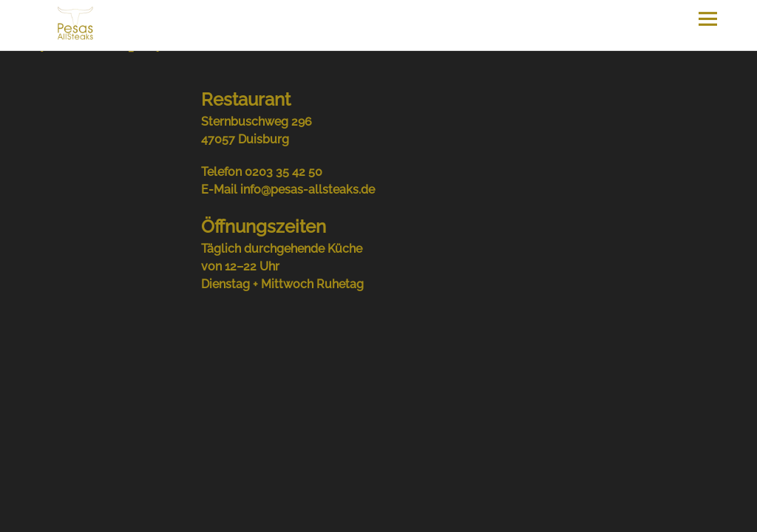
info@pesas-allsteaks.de (308, 190)
